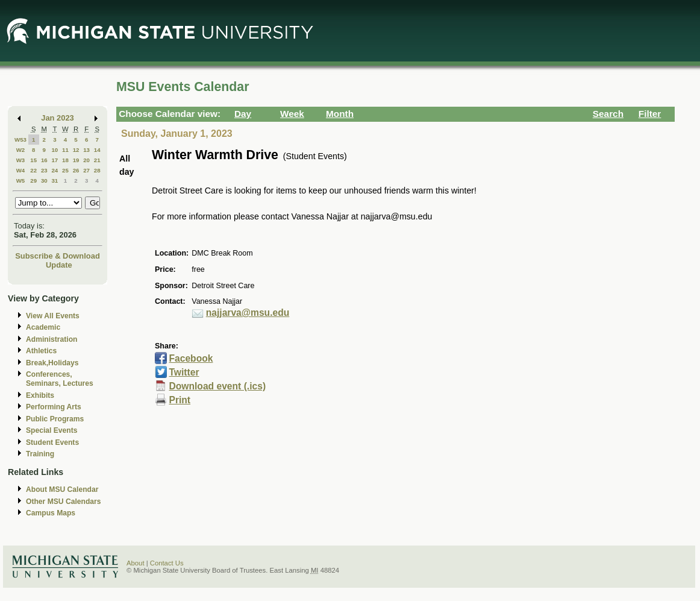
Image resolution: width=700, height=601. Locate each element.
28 (97, 170)
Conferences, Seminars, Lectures (60, 379)
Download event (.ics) (217, 386)
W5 (21, 181)
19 (76, 160)
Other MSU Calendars (64, 502)
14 (97, 150)
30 (44, 181)
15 (33, 160)
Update (59, 265)
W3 (21, 160)
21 (97, 160)
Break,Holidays (52, 363)
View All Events (53, 316)
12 (76, 150)
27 (86, 170)
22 (33, 170)
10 (55, 150)
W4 (21, 170)
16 (44, 160)
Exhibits (40, 395)
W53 (20, 140)
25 (65, 170)
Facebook (191, 358)
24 (55, 170)
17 (55, 160)
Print (180, 400)
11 (65, 150)
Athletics (41, 351)
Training (40, 454)
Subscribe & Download (58, 256)
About (136, 563)
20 (86, 160)
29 (33, 181)
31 (55, 181)
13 (86, 150)
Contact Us (167, 563)
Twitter (184, 372)
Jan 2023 (58, 118)
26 (76, 170)
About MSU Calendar (62, 489)
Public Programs (55, 419)
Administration (52, 339)
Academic (43, 327)
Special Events (52, 430)
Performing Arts (54, 407)
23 (44, 170)
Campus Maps (51, 513)
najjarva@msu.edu (248, 313)
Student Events (52, 442)
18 (65, 160)
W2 (21, 150)
